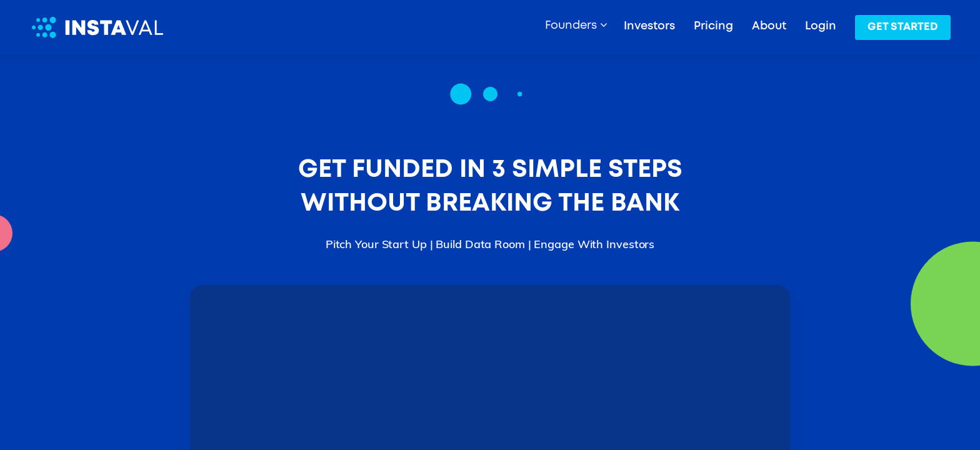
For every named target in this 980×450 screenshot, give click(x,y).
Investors (649, 26)
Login (821, 26)
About (769, 26)
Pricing (713, 26)
